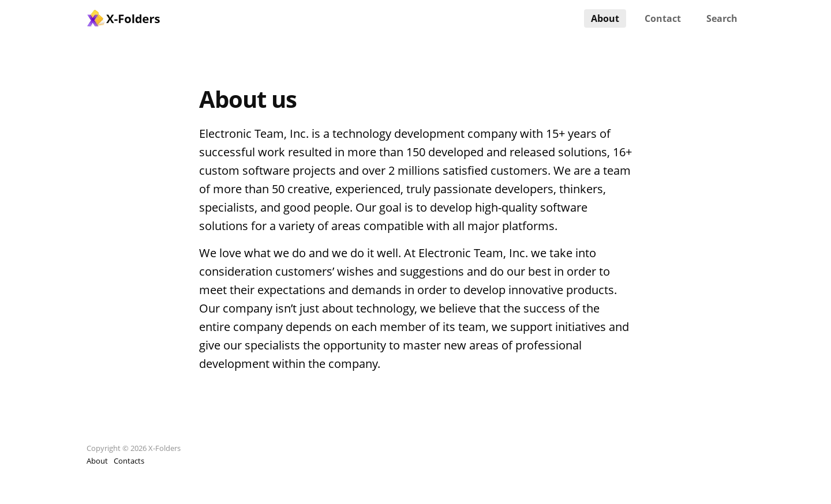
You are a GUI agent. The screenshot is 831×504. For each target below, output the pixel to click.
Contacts (129, 461)
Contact (663, 18)
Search (722, 18)
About (605, 18)
